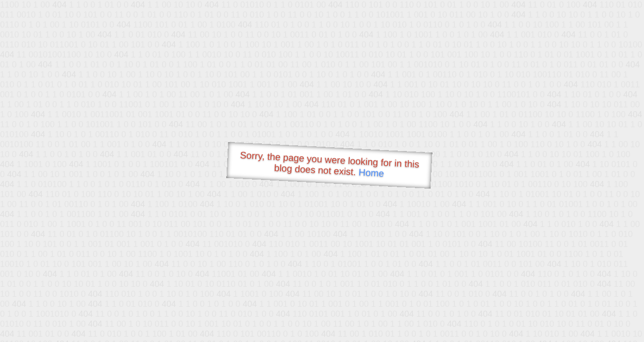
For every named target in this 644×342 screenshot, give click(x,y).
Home (371, 173)
